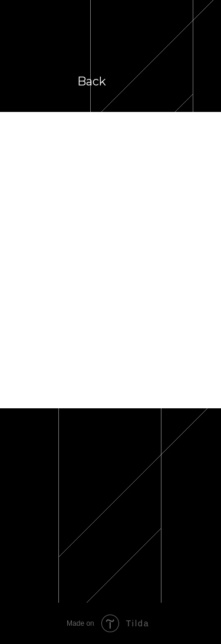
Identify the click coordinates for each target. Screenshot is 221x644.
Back (92, 81)
